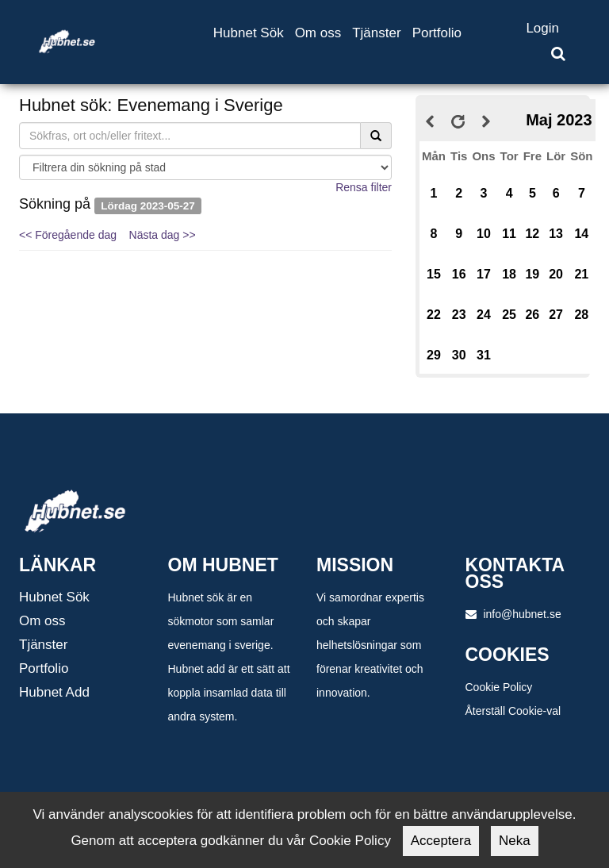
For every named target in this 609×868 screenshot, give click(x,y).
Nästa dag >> (163, 235)
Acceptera (441, 841)
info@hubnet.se (513, 614)
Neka (515, 841)
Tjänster (376, 33)
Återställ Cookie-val (513, 711)
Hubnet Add (54, 692)
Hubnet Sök (249, 33)
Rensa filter (364, 187)
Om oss (318, 33)
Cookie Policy (499, 687)
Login (542, 28)
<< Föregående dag (68, 235)
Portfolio (437, 33)
